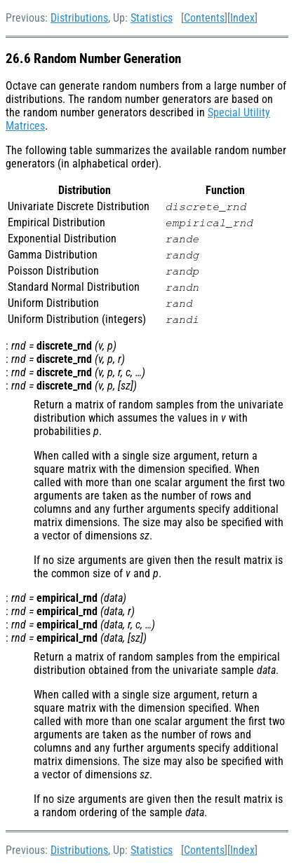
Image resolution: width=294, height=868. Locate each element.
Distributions (79, 18)
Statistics (152, 18)
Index (242, 18)
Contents (204, 18)
